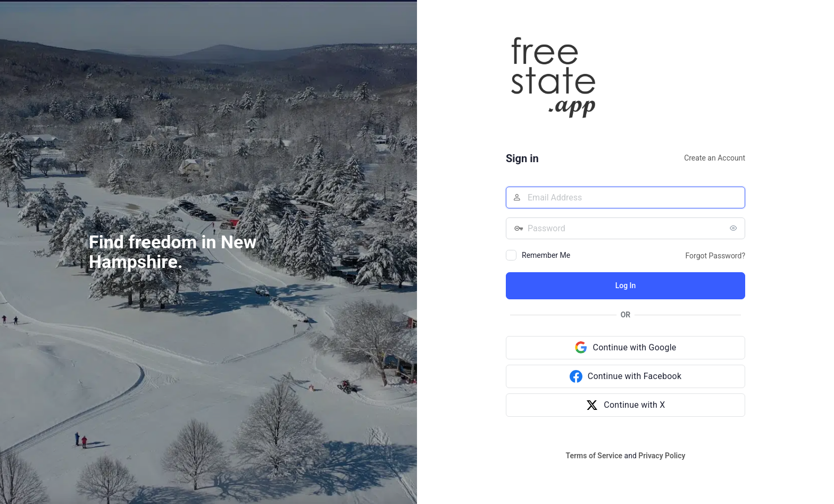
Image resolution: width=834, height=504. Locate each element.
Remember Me (546, 255)
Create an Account (715, 158)
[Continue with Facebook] (625, 376)
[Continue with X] (625, 405)
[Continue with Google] (625, 348)
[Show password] (735, 228)
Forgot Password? (715, 256)
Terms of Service (594, 456)
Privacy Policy (662, 456)
